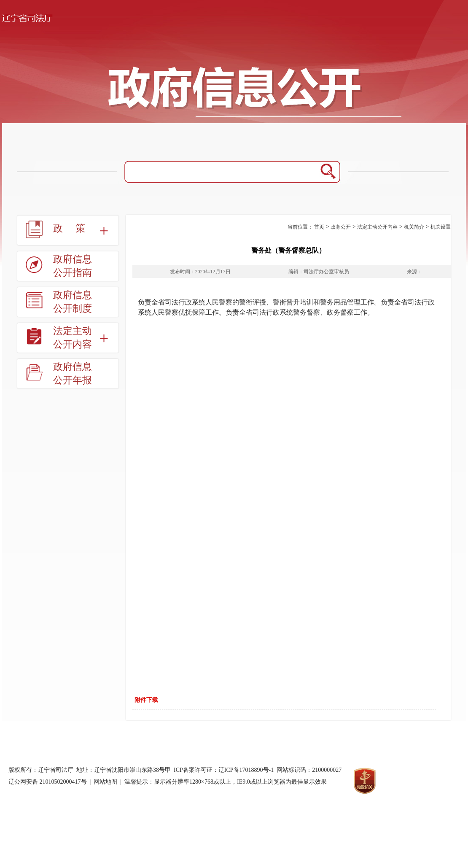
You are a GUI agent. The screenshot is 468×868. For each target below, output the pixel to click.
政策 (75, 228)
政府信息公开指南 (73, 266)
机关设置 (441, 227)
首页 (319, 227)
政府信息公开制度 (73, 302)
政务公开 (341, 227)
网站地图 (105, 782)
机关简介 (414, 227)
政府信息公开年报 (73, 373)
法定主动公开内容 (73, 338)
